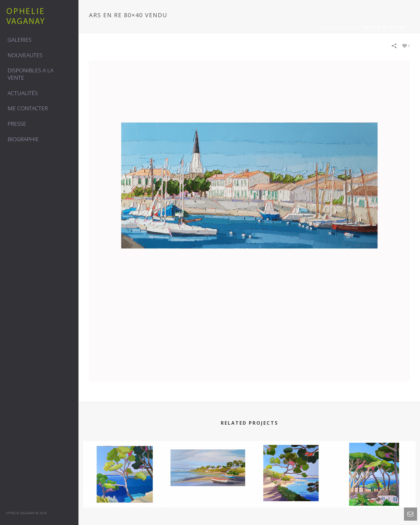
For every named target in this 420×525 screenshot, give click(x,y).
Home (327, 27)
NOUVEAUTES (25, 55)
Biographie (23, 139)
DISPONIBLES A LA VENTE (30, 74)
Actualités (23, 93)
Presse (17, 124)
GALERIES (20, 40)
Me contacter (28, 108)
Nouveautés (348, 27)
